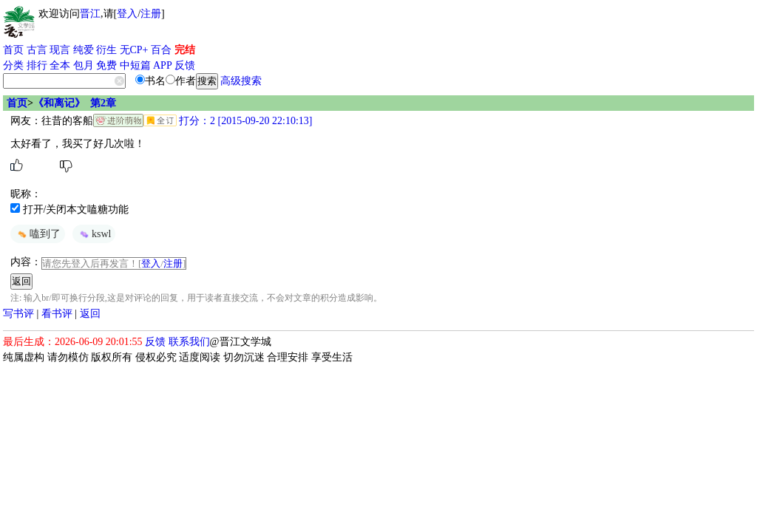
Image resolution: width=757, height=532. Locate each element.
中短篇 (135, 65)
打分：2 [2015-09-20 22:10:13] (245, 121)
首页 (13, 50)
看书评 (57, 314)
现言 (60, 50)
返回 (90, 314)
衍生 (106, 50)
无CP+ (134, 50)
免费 (106, 65)
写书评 (18, 314)
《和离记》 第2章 (75, 103)
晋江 (90, 14)
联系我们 (189, 342)
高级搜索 (241, 81)
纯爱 (84, 50)
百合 (161, 50)
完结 (185, 50)
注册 (151, 14)
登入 (127, 14)
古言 (37, 50)
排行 (37, 65)
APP (163, 65)
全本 (60, 65)
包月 (84, 65)
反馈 (185, 65)
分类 (13, 65)
